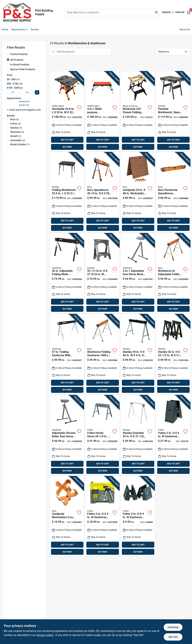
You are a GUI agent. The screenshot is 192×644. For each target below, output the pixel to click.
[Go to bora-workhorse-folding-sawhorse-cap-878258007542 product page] (102, 354)
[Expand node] (8, 110)
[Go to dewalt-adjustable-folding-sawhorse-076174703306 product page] (102, 273)
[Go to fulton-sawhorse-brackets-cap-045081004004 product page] (138, 516)
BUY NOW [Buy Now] (67, 147)
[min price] (13, 92)
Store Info (185, 29)
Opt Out (173, 637)
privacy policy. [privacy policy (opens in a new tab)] (45, 635)
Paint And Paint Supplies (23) (25, 110)
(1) (20, 144)
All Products (17, 60)
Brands (35, 29)
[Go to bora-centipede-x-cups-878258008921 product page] (67, 516)
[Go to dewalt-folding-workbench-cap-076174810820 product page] (173, 111)
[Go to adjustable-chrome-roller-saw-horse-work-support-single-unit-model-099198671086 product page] (67, 435)
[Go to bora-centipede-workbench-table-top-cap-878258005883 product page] (138, 192)
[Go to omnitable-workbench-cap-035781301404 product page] (102, 111)
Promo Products (19, 54)
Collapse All (24, 101)
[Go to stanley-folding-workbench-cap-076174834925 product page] (67, 192)
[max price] (27, 92)
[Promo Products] (8, 54)
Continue (173, 627)
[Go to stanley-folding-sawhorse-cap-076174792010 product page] (138, 354)
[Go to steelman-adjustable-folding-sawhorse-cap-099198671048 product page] (67, 273)
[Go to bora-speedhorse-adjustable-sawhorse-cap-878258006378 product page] (102, 192)
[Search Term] (112, 12)
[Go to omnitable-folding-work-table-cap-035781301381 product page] (67, 111)
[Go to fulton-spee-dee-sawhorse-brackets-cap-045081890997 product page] (102, 516)
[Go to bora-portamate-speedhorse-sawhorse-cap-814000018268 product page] (173, 192)
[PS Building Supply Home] (17, 12)
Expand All (24, 105)
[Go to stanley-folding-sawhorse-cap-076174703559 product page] (173, 354)
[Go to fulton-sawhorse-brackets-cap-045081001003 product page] (173, 435)
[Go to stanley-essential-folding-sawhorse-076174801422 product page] (138, 435)
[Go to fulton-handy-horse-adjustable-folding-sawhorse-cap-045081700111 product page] (102, 435)
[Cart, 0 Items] (189, 12)
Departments (18, 29)
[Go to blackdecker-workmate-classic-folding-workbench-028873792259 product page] (138, 111)
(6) (15, 119)
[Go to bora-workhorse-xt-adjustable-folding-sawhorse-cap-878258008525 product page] (173, 273)
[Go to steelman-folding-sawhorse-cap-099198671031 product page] (67, 354)
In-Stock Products (20, 65)
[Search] (157, 12)
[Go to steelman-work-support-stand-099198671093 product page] (138, 273)
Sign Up (180, 12)
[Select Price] (37, 92)
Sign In (166, 12)
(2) (16, 136)
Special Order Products (23, 69)
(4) (16, 124)
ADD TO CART (67, 140)
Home (5, 29)
